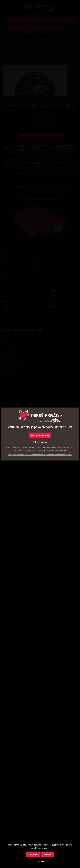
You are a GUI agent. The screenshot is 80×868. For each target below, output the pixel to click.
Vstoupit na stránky (40, 435)
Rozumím (47, 855)
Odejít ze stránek (40, 442)
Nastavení (33, 855)
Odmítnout (40, 861)
